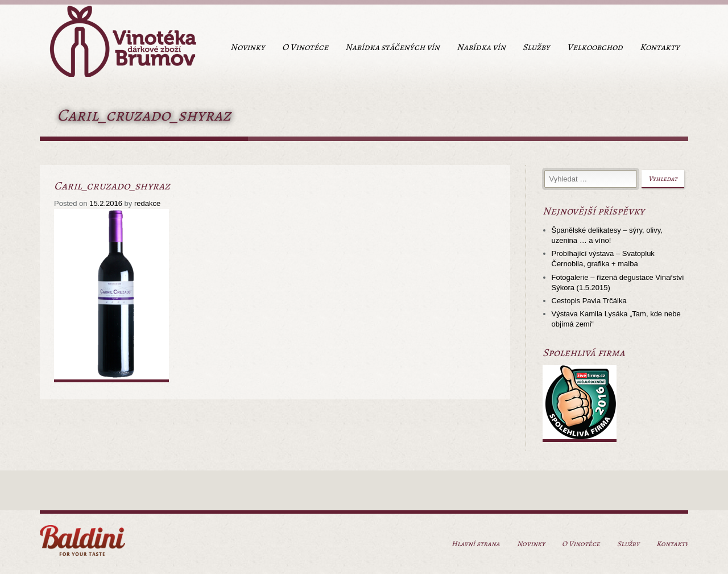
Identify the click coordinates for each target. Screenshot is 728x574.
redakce (147, 203)
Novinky (248, 47)
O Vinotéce (305, 47)
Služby (536, 47)
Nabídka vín (481, 47)
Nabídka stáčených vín (392, 47)
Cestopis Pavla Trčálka (589, 301)
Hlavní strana (476, 544)
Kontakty (660, 47)
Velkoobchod (595, 47)
